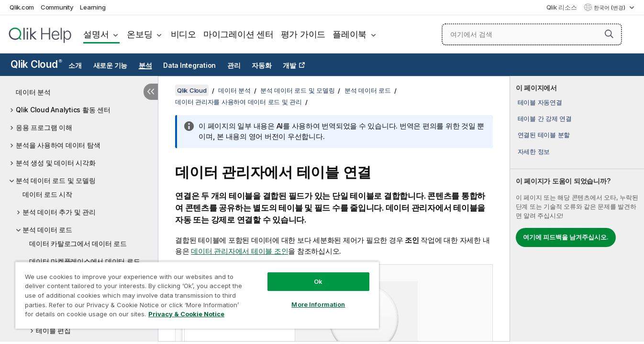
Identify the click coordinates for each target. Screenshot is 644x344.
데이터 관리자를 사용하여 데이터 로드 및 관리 (239, 102)
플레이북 (350, 34)
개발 (289, 65)
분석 (145, 65)
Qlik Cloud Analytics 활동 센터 (63, 110)
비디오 (183, 34)
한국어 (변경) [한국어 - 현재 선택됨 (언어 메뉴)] (610, 8)
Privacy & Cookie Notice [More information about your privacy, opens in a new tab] (186, 314)
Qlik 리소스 (562, 7)
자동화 (261, 65)
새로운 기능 (111, 65)
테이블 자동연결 (540, 102)
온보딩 (139, 34)
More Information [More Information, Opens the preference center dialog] (318, 304)
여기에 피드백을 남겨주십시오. (566, 237)
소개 (75, 65)
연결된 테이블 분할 (544, 135)
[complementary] (577, 209)
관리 (234, 65)
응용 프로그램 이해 (44, 127)
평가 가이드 (303, 34)
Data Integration (189, 65)
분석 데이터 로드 (47, 230)
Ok (318, 281)
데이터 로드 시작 (47, 194)
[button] (609, 34)
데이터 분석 (33, 92)
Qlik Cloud (36, 64)
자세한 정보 (534, 151)
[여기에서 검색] (532, 34)
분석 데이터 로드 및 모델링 (56, 180)
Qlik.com (22, 7)
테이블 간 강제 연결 (545, 118)
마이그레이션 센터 (239, 34)
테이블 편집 (53, 330)
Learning (93, 7)
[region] (197, 295)
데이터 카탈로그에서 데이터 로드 (78, 243)
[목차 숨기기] (151, 92)
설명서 (96, 34)
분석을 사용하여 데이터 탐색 (58, 145)
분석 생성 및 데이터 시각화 (56, 163)
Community (57, 7)
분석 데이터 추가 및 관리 (59, 212)
